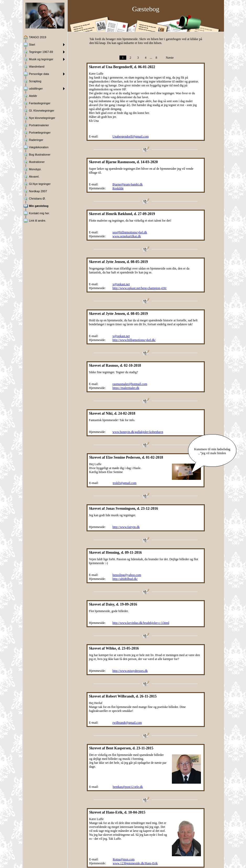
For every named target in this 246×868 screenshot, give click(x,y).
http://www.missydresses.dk (130, 671)
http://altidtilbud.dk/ (125, 579)
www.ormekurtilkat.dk (127, 236)
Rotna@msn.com (124, 859)
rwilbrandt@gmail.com (127, 723)
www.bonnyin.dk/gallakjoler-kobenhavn (138, 432)
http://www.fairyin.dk (126, 527)
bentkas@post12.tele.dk (128, 787)
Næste (170, 58)
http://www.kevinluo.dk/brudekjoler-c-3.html (141, 623)
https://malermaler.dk (126, 388)
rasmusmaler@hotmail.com (130, 384)
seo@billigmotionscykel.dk (130, 232)
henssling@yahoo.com (127, 575)
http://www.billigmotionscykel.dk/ (134, 340)
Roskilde (118, 188)
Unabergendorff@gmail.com (130, 136)
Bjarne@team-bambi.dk (127, 184)
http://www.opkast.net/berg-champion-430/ (140, 288)
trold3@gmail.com (125, 483)
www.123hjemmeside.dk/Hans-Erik (135, 863)
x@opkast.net (121, 284)
